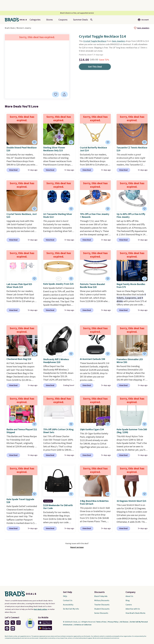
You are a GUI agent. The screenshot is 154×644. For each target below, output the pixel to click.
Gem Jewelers (143, 28)
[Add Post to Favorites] (108, 209)
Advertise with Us (133, 609)
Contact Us (68, 600)
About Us (129, 596)
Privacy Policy (113, 622)
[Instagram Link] (19, 623)
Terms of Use (101, 622)
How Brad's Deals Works (135, 613)
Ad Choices (124, 622)
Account (143, 20)
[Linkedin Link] (13, 628)
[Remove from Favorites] (56, 94)
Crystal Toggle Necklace (95, 41)
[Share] (64, 94)
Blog (128, 600)
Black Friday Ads (101, 596)
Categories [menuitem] (35, 20)
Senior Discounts (101, 613)
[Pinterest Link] (7, 628)
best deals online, (41, 609)
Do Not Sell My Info (71, 609)
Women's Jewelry (24, 28)
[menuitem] (80, 20)
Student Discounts (102, 609)
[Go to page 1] (58, 279)
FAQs (65, 596)
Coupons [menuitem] (63, 20)
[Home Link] (17, 20)
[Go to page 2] (59, 279)
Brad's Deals (10, 28)
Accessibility (68, 605)
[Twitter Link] (13, 623)
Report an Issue (77, 547)
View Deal (13, 170)
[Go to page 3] (23, 354)
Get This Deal (95, 67)
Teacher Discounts (102, 605)
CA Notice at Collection (83, 625)
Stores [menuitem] (49, 20)
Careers (129, 605)
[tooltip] (135, 28)
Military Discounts (102, 600)
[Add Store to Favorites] (135, 28)
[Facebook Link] (7, 623)
